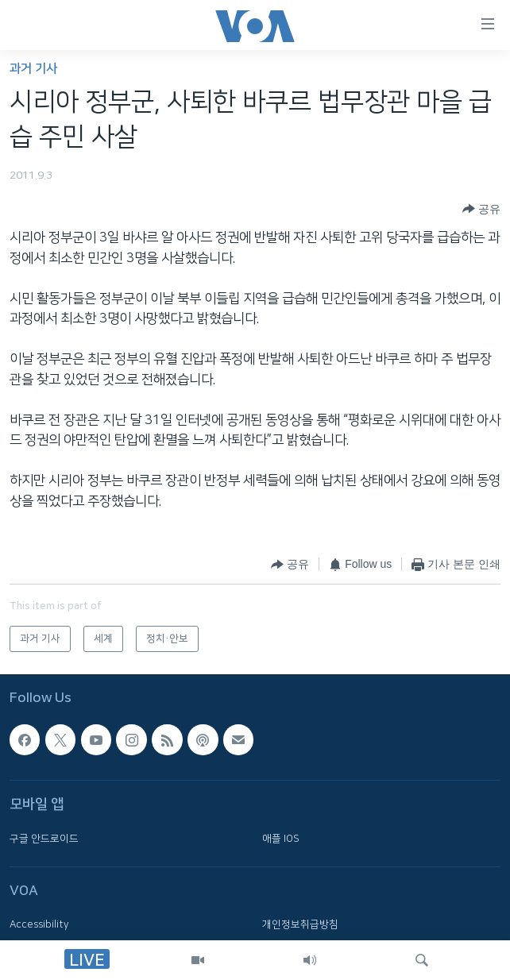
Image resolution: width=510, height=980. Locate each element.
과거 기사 (33, 69)
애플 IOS (281, 839)
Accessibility (39, 925)
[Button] (481, 209)
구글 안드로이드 (44, 839)
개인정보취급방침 (300, 925)
